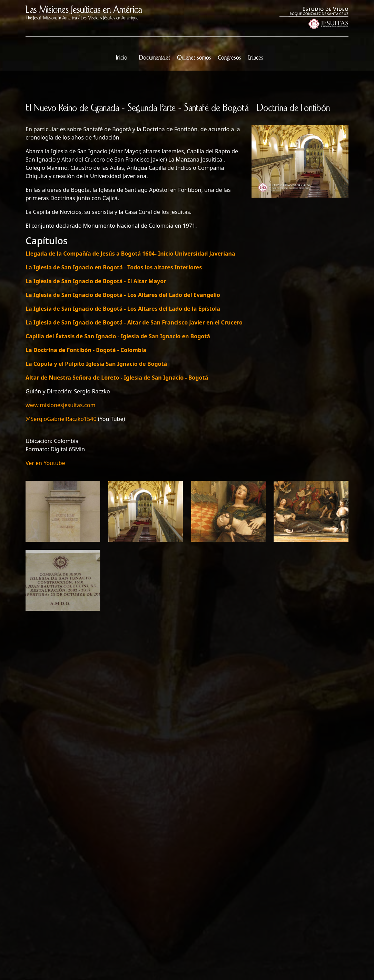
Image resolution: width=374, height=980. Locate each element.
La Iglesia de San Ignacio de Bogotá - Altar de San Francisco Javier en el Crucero (134, 322)
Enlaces (255, 58)
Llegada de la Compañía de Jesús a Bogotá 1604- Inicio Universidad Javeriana (130, 254)
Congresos (229, 58)
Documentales (155, 58)
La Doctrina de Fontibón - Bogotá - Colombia (86, 350)
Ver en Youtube (45, 463)
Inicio (122, 58)
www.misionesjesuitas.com (60, 405)
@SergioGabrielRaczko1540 (61, 419)
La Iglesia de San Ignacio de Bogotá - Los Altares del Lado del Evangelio (123, 295)
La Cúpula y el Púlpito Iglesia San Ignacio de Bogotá (96, 364)
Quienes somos (194, 58)
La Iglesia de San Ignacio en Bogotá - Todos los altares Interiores (114, 267)
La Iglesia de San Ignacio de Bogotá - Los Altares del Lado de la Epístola (123, 309)
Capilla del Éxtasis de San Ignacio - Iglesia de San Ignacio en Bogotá (118, 336)
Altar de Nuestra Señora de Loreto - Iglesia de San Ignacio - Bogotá (117, 378)
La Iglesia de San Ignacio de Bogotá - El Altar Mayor (96, 281)
